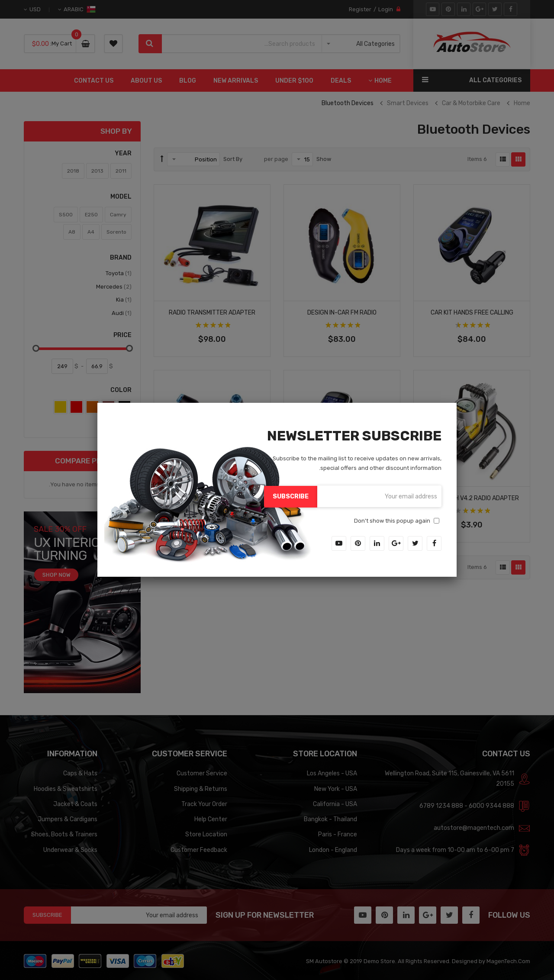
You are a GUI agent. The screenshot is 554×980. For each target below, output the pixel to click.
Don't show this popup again (392, 520)
